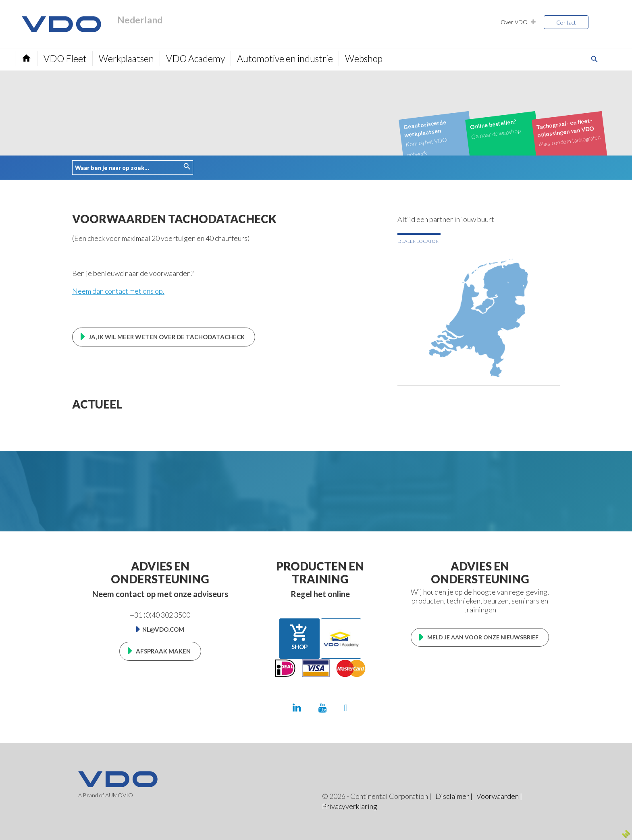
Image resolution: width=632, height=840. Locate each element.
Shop (299, 637)
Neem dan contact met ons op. (118, 291)
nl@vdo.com (163, 629)
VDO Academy (195, 58)
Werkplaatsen (126, 58)
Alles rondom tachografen (569, 132)
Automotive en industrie (285, 58)
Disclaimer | (454, 796)
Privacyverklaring (350, 806)
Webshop (364, 58)
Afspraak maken (163, 651)
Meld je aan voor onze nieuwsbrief (483, 637)
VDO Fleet (65, 58)
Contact (566, 22)
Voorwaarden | (499, 796)
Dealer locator (418, 241)
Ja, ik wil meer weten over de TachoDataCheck (167, 337)
